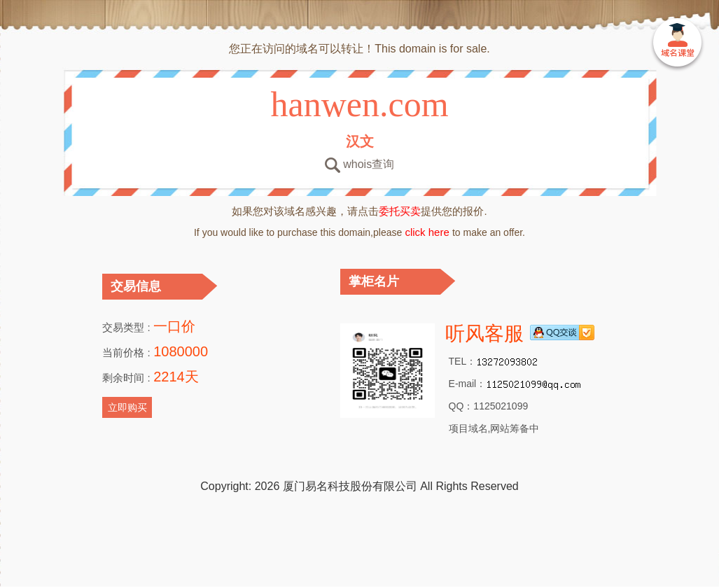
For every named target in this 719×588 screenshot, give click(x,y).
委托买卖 (400, 211)
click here (427, 232)
